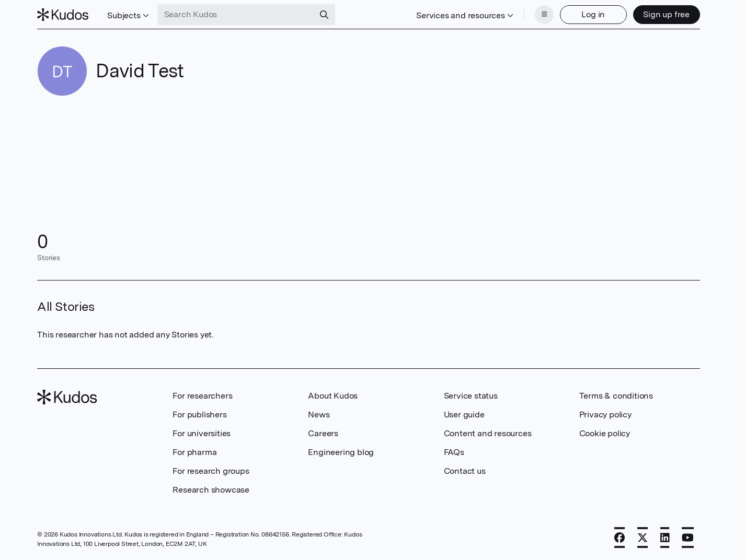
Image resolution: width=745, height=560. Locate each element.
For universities (202, 433)
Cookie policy (605, 433)
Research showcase (211, 490)
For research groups (211, 471)
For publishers (199, 415)
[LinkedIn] (665, 538)
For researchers (202, 396)
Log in (593, 14)
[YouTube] (688, 538)
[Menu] (544, 15)
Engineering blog (341, 452)
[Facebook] (620, 538)
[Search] (324, 15)
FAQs (454, 452)
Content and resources (488, 433)
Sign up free (666, 14)
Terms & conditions (616, 396)
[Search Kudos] (236, 15)
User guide (464, 415)
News (319, 415)
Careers (323, 433)
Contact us (465, 471)
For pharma (194, 452)
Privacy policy (605, 415)
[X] (643, 538)
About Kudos (333, 396)
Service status (471, 396)
